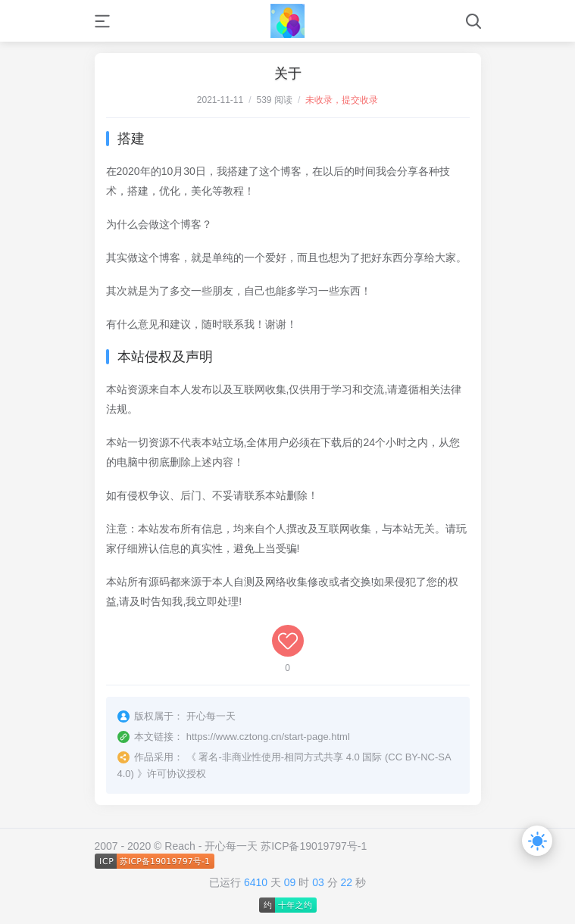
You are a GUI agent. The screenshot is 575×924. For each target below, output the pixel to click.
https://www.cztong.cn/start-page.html (268, 737)
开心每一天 (231, 846)
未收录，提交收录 (342, 100)
